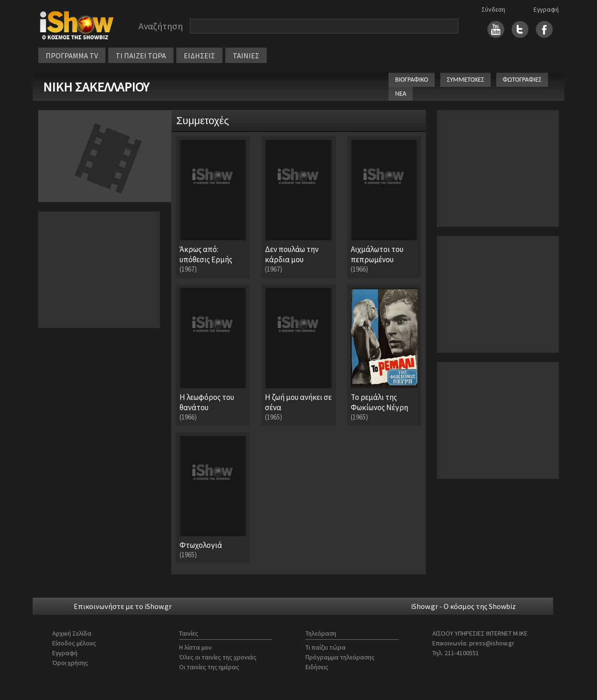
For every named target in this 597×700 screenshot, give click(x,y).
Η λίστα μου (195, 647)
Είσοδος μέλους (74, 643)
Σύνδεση (493, 9)
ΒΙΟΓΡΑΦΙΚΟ (412, 80)
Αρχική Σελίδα (72, 633)
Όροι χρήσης (70, 663)
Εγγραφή (546, 9)
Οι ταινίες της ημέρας (209, 667)
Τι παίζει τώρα (326, 647)
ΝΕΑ (401, 94)
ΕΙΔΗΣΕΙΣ (199, 56)
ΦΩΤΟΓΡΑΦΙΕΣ (522, 80)
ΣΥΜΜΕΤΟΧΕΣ (465, 80)
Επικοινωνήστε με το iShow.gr (123, 606)
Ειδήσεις (317, 667)
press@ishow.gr (492, 643)
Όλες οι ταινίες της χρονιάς (218, 657)
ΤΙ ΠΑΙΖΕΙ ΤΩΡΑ (141, 56)
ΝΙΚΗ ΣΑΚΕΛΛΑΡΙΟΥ (96, 87)
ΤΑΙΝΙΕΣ (246, 56)
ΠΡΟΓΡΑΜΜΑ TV (72, 56)
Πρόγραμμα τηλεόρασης (340, 657)
